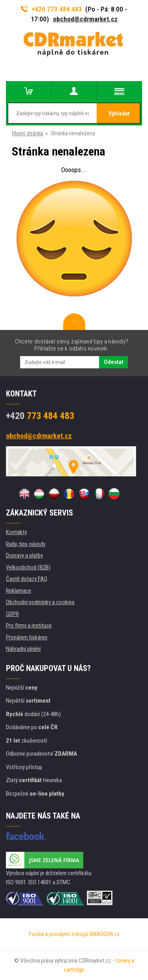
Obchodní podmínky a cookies (40, 602)
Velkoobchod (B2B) (28, 567)
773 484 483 (40, 416)
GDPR (12, 614)
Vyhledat (119, 114)
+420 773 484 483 (52, 9)
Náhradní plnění (23, 649)
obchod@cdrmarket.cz (85, 19)
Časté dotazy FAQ (27, 579)
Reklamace (19, 591)
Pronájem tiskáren (27, 637)
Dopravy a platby (24, 555)
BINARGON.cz (105, 934)
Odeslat (113, 362)
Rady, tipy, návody (26, 544)
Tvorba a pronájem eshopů (58, 934)
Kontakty (16, 532)
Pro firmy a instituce (29, 626)
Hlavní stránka (27, 133)
